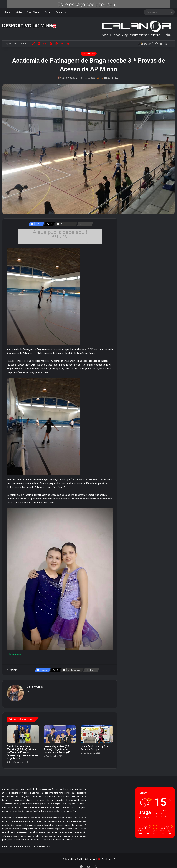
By (113, 857)
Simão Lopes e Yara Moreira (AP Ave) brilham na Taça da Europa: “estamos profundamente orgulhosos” (22, 751)
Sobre (19, 12)
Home (7, 12)
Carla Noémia (70, 78)
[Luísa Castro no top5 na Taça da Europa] (97, 733)
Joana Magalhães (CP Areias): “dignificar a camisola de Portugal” (57, 748)
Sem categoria (89, 53)
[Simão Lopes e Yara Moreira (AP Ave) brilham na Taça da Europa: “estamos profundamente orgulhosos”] (23, 733)
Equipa (48, 12)
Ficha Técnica (34, 12)
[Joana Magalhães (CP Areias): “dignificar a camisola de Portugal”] (60, 733)
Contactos (61, 12)
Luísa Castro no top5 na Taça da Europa (94, 746)
